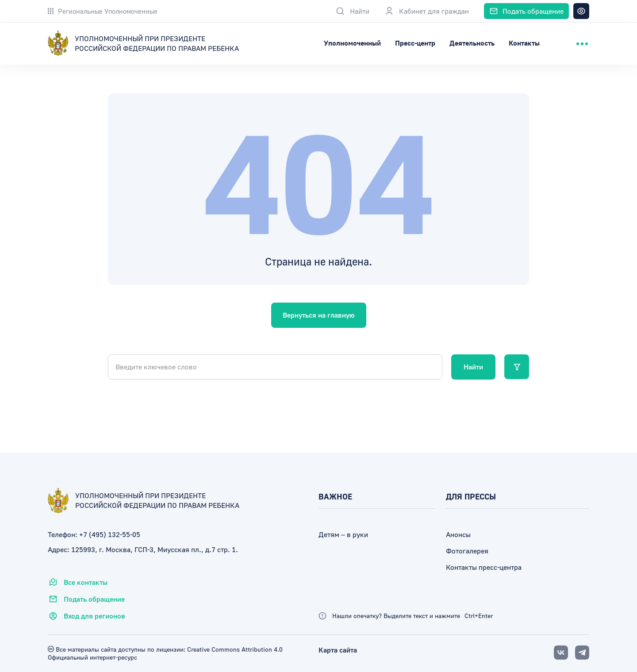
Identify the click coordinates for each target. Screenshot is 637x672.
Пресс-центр (415, 43)
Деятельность (472, 43)
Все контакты (78, 582)
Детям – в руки (343, 534)
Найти (473, 367)
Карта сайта (338, 650)
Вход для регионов (86, 616)
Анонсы (458, 534)
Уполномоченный (352, 43)
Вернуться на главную (319, 315)
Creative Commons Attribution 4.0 (234, 649)
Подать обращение (86, 599)
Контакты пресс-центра (484, 567)
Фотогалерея (467, 551)
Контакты (524, 43)
